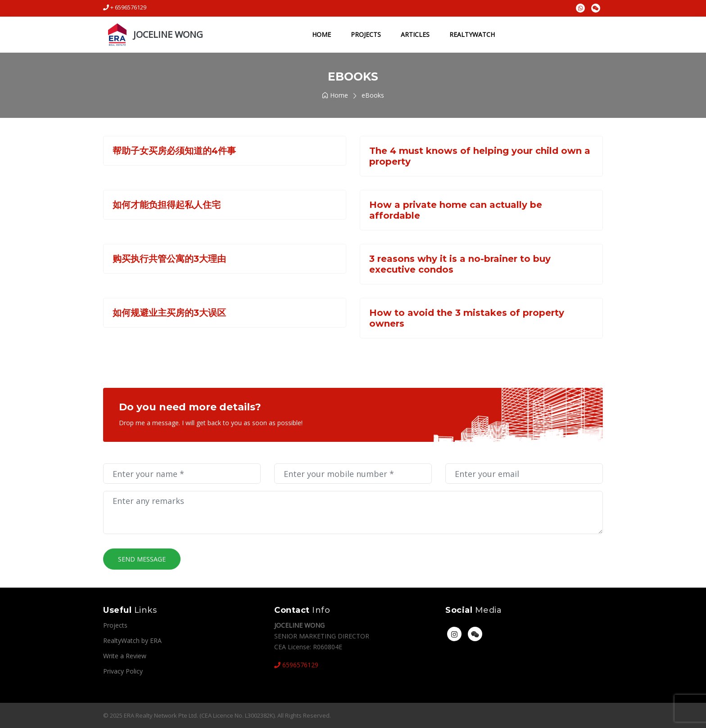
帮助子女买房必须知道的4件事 (174, 151)
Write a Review (125, 656)
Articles (414, 34)
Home (321, 34)
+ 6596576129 (125, 7)
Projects (365, 34)
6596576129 (296, 665)
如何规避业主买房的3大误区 (169, 313)
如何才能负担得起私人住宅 (167, 205)
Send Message (142, 559)
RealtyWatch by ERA (132, 640)
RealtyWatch (471, 34)
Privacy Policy (123, 671)
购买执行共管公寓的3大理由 (169, 259)
